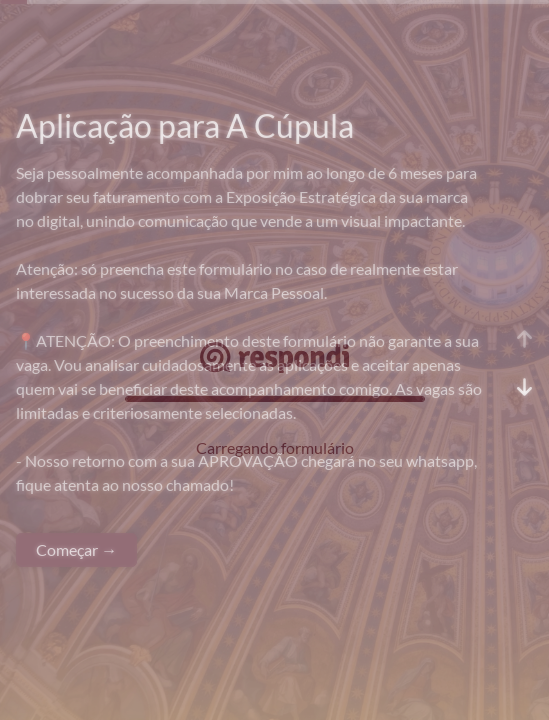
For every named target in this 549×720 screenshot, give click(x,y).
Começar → (76, 549)
